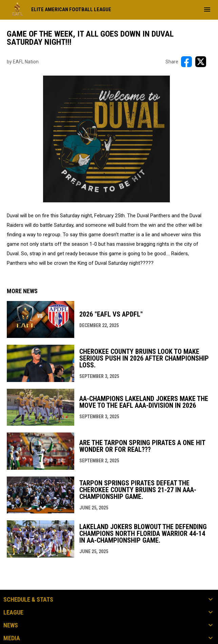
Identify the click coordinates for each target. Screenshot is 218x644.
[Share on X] (201, 62)
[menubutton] (207, 9)
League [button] (13, 612)
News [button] (11, 625)
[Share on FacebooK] (186, 62)
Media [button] (12, 638)
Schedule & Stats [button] (28, 600)
